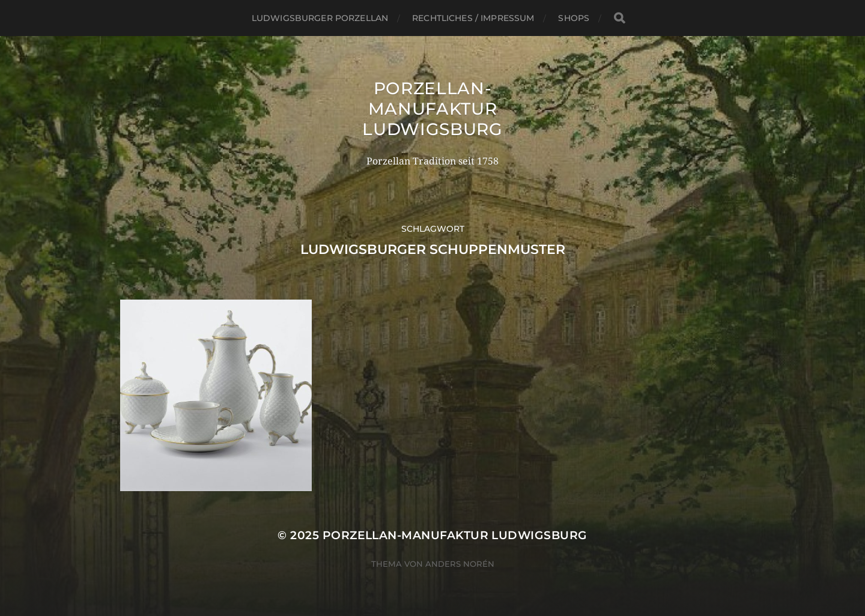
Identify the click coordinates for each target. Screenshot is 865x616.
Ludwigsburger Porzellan (320, 18)
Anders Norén (460, 564)
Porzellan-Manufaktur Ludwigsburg (432, 109)
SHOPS (574, 18)
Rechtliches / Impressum (473, 18)
